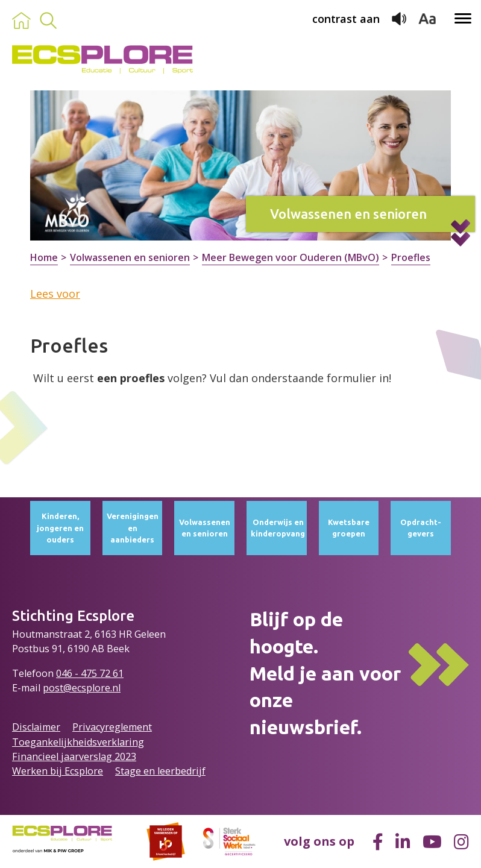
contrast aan (346, 19)
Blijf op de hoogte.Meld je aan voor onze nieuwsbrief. (325, 673)
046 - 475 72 (84, 673)
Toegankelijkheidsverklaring (78, 742)
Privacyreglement (112, 727)
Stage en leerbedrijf (160, 771)
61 (118, 673)
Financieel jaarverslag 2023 (74, 756)
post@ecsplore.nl (82, 688)
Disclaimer (36, 727)
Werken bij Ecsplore (58, 771)
